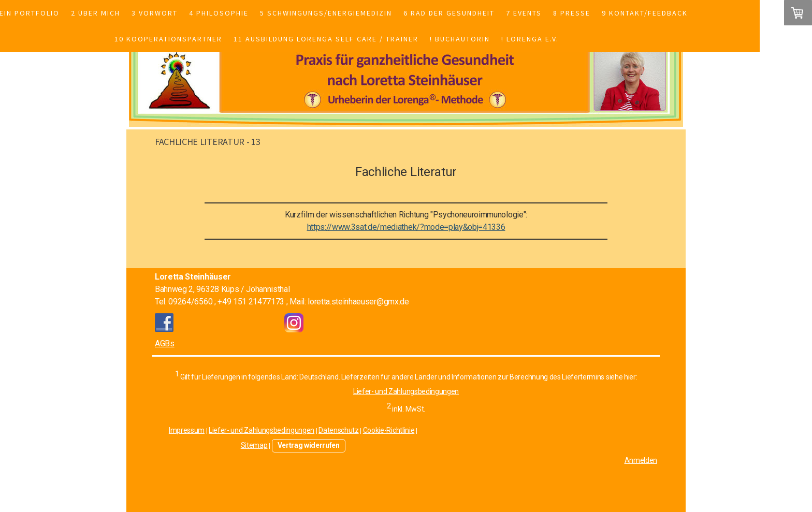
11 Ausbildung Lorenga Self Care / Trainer (326, 39)
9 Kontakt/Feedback (645, 13)
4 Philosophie (219, 13)
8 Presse (572, 13)
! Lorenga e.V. (530, 39)
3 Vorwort (155, 13)
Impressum (187, 430)
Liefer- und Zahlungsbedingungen (406, 391)
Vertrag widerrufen (309, 445)
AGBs (165, 343)
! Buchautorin (460, 39)
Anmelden (641, 460)
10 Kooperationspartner (168, 39)
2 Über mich (96, 13)
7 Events (524, 13)
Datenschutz (338, 430)
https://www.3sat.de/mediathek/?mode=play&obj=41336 (406, 227)
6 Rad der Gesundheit (449, 13)
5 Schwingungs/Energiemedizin (326, 13)
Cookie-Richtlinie (389, 430)
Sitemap (254, 445)
